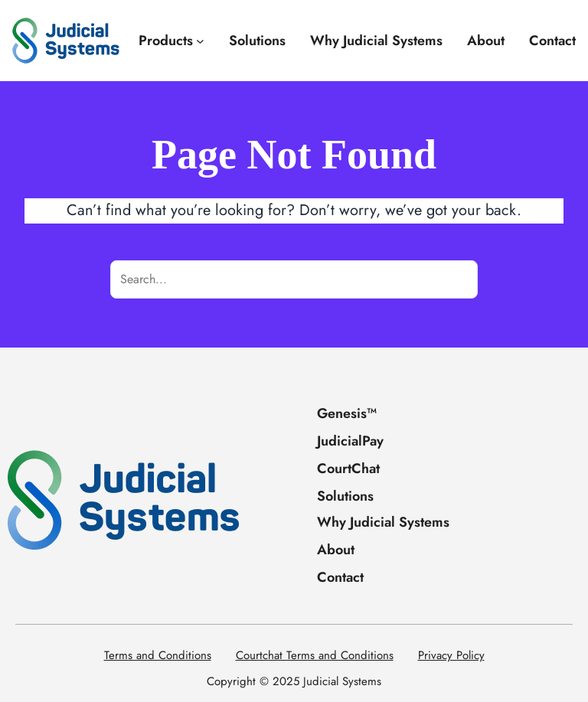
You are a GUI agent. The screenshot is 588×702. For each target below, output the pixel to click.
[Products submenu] (200, 41)
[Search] (459, 279)
